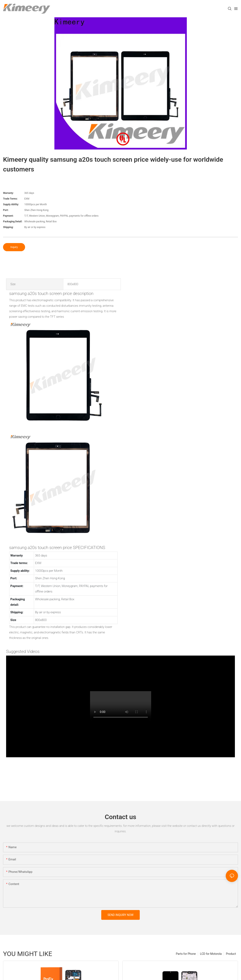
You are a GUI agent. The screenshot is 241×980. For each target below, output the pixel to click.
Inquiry (14, 247)
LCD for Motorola (211, 954)
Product (231, 954)
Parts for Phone (186, 954)
